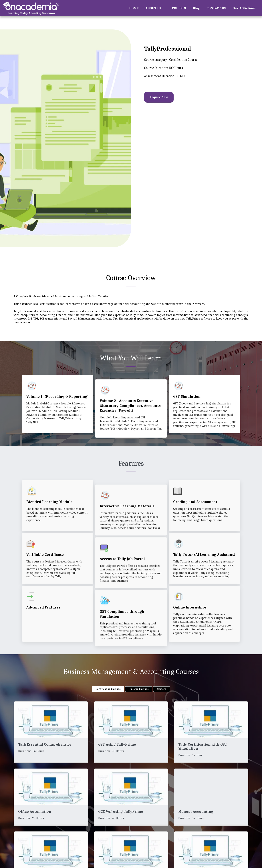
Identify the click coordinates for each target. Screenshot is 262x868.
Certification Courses (108, 690)
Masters (162, 690)
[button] (155, 8)
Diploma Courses (139, 690)
